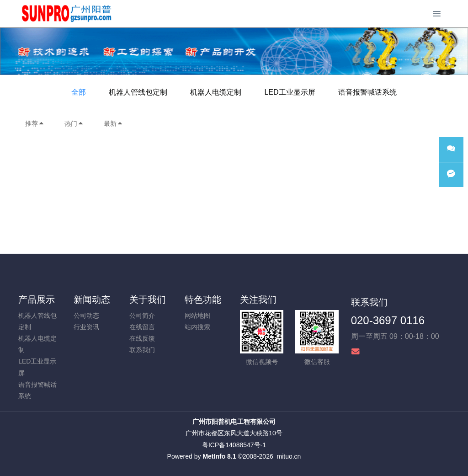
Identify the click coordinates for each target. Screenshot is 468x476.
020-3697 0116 (388, 320)
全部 (79, 92)
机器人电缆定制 (216, 92)
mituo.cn (289, 456)
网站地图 (197, 316)
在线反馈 (142, 338)
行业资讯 (86, 327)
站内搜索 (197, 327)
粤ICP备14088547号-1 (234, 445)
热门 (74, 123)
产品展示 (37, 300)
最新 (113, 123)
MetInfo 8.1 (219, 456)
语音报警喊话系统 (367, 92)
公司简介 (142, 316)
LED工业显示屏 (290, 92)
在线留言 (142, 327)
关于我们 (148, 300)
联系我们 (142, 350)
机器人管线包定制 (138, 92)
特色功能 (203, 300)
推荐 (35, 123)
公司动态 (86, 316)
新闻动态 (92, 300)
